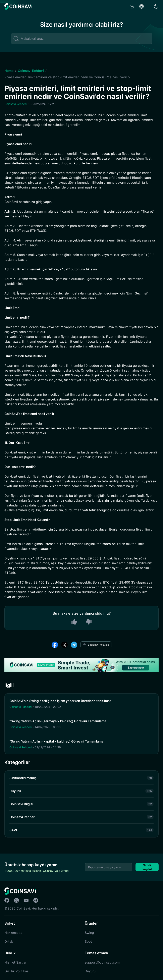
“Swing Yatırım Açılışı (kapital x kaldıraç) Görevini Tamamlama (56, 741)
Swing (89, 933)
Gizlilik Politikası (17, 971)
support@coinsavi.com (102, 962)
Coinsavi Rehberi (31, 71)
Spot (88, 941)
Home (9, 71)
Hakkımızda (13, 933)
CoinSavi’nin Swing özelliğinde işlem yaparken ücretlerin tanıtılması (61, 701)
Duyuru (90, 971)
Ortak (9, 941)
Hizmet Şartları (16, 962)
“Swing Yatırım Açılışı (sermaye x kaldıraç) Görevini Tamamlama (58, 721)
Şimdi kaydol (147, 867)
